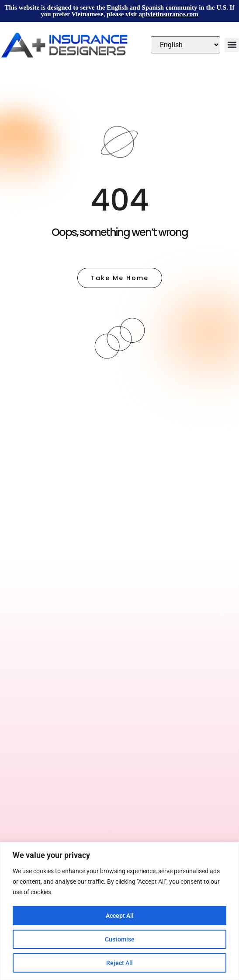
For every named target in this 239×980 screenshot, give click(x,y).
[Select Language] (185, 45)
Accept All (120, 916)
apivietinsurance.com (169, 14)
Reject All (119, 963)
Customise (120, 939)
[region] (119, 911)
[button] (232, 45)
